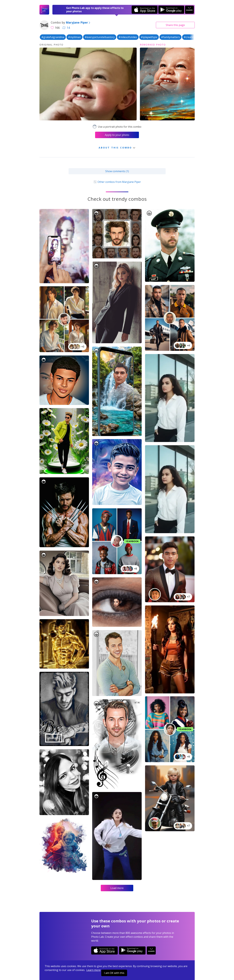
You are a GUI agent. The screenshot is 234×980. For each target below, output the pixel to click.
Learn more (93, 970)
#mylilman (74, 37)
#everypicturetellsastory (100, 37)
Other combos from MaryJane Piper (117, 182)
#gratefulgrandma (53, 37)
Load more (117, 888)
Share (175, 25)
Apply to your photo (117, 135)
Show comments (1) (117, 171)
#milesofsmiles (128, 37)
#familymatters (170, 37)
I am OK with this (114, 973)
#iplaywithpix (149, 37)
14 (66, 28)
